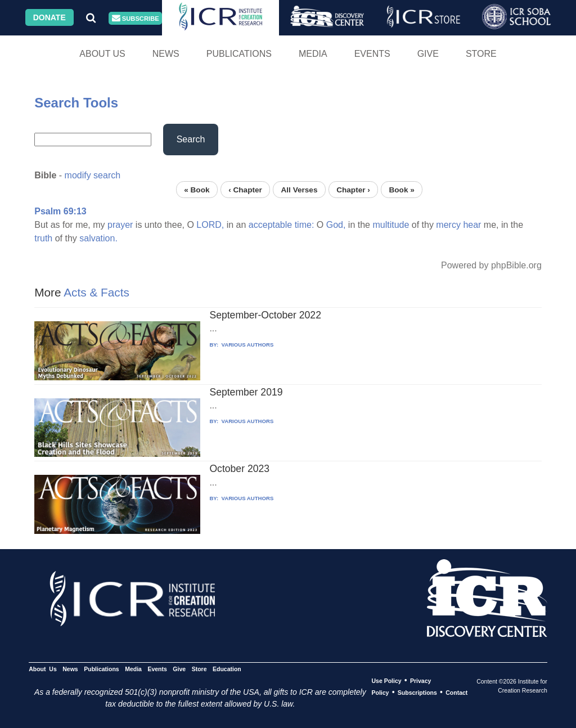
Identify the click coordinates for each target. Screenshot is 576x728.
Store (481, 54)
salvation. (98, 238)
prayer (120, 225)
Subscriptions (417, 693)
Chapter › (353, 189)
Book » (401, 189)
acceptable (270, 225)
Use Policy (386, 681)
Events (372, 54)
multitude (391, 225)
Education (227, 669)
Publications (239, 54)
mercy (448, 225)
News (166, 54)
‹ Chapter (245, 189)
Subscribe (136, 18)
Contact (456, 693)
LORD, (210, 225)
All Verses (300, 189)
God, (336, 225)
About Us (102, 54)
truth (43, 238)
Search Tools (76, 103)
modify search (93, 175)
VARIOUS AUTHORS (247, 345)
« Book (197, 189)
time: (305, 225)
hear (472, 225)
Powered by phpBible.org (491, 265)
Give (428, 54)
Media (313, 54)
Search (191, 139)
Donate (49, 17)
